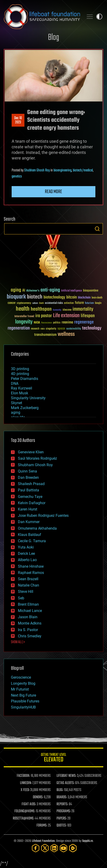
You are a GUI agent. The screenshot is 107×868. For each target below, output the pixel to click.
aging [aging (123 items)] (16, 290)
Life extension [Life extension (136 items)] (66, 316)
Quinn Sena (27, 471)
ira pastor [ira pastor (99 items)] (44, 316)
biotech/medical (83, 170)
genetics (17, 177)
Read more (53, 192)
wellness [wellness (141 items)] (66, 334)
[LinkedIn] (54, 848)
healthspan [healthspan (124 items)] (41, 309)
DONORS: (38, 797)
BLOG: (60, 790)
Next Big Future (23, 695)
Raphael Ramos (31, 573)
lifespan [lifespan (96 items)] (88, 316)
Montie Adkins (30, 623)
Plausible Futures (25, 701)
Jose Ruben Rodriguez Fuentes (43, 516)
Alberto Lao (27, 560)
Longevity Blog (23, 683)
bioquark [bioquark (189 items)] (16, 297)
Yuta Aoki (26, 547)
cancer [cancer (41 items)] (12, 303)
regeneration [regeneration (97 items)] (19, 328)
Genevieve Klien (31, 452)
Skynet (17, 403)
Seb (21, 598)
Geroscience (21, 677)
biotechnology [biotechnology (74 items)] (54, 297)
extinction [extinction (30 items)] (69, 303)
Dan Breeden (28, 477)
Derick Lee (26, 554)
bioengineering (62, 170)
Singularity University (28, 398)
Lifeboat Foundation (43, 841)
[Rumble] (73, 848)
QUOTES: (62, 826)
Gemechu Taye (30, 497)
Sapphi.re (87, 841)
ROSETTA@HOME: (23, 819)
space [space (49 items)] (61, 328)
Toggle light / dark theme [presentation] (99, 17)
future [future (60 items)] (79, 303)
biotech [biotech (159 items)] (35, 297)
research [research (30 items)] (35, 329)
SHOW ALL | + (18, 642)
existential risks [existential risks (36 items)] (54, 303)
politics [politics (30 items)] (57, 323)
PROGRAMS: (64, 811)
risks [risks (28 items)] (43, 329)
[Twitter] (45, 848)
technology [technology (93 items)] (92, 328)
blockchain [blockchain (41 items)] (84, 298)
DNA (15, 384)
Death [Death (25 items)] (41, 303)
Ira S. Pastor (28, 630)
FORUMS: (42, 826)
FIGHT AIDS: (29, 804)
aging (16, 412)
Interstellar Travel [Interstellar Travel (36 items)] (24, 317)
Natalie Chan (28, 585)
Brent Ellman (28, 604)
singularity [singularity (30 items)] (51, 329)
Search (97, 229)
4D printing (20, 374)
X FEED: (25, 790)
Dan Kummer (29, 522)
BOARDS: (62, 797)
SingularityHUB (23, 707)
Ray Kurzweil (22, 388)
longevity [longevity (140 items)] (24, 322)
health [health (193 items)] (23, 309)
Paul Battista (28, 490)
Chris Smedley (30, 636)
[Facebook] (36, 848)
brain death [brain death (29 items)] (97, 298)
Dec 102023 (18, 120)
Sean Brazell (28, 579)
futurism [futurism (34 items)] (89, 303)
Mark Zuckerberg (25, 408)
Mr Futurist (20, 689)
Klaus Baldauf (30, 535)
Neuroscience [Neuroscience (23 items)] (47, 323)
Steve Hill (26, 592)
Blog (53, 38)
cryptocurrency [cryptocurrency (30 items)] (24, 303)
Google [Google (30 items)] (98, 303)
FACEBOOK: (23, 776)
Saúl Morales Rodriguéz (37, 458)
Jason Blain (28, 617)
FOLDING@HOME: (25, 811)
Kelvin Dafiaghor (32, 503)
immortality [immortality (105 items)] (83, 309)
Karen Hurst (28, 509)
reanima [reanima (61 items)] (67, 322)
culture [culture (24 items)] (35, 303)
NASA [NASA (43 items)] (37, 323)
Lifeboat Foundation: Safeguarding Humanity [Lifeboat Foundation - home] (42, 17)
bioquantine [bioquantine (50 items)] (91, 290)
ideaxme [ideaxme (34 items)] (67, 310)
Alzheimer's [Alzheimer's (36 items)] (33, 291)
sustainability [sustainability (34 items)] (74, 329)
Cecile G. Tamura (32, 541)
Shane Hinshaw (31, 566)
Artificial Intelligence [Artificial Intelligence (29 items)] (72, 291)
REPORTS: (62, 804)
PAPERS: (62, 819)
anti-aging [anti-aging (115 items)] (50, 290)
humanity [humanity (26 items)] (57, 310)
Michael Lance (30, 611)
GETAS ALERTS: (65, 783)
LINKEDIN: (26, 783)
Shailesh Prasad (31, 484)
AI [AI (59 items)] (24, 291)
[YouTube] (64, 848)
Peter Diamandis (25, 379)
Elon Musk (20, 393)
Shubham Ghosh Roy (37, 170)
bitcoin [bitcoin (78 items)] (72, 297)
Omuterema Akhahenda (37, 528)
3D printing (20, 369)
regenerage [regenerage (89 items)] (84, 322)
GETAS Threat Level (53, 758)
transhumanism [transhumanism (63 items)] (45, 335)
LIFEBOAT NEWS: (66, 776)
